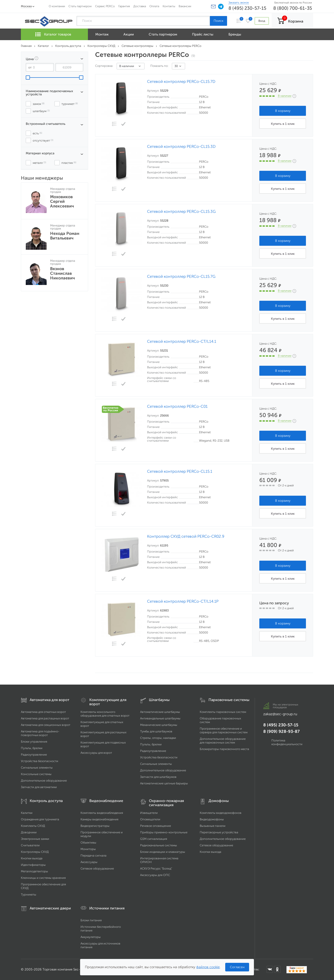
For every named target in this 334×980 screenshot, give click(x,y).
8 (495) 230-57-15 (247, 8)
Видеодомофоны (212, 819)
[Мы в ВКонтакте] (270, 969)
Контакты (169, 6)
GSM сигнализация (154, 839)
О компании (57, 6)
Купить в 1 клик (283, 124)
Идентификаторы (33, 865)
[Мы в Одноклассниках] (277, 969)
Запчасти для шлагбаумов (158, 777)
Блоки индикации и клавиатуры (163, 852)
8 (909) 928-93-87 (281, 731)
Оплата (154, 6)
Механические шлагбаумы (159, 725)
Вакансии (185, 6)
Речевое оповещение (156, 826)
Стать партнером (80, 6)
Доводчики (29, 832)
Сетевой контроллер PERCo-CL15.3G (181, 212)
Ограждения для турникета (40, 819)
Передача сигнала (93, 855)
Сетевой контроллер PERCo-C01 (177, 406)
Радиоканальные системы (159, 845)
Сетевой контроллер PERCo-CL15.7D (181, 82)
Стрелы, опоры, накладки (158, 738)
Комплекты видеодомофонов (221, 813)
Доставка (140, 6)
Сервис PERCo (105, 6)
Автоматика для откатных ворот (43, 712)
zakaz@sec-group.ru (280, 714)
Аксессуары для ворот (96, 753)
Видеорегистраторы (95, 826)
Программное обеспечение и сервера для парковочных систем (224, 730)
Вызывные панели (213, 826)
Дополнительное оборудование (44, 781)
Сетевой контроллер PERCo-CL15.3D (181, 147)
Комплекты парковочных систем (223, 712)
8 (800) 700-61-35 (293, 8)
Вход (262, 21)
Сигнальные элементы (37, 768)
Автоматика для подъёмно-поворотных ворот (40, 733)
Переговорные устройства (219, 832)
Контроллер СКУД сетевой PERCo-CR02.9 (186, 536)
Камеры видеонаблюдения (99, 819)
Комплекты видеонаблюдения (102, 813)
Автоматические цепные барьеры (164, 783)
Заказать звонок (239, 3)
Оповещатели (150, 819)
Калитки (27, 813)
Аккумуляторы (91, 937)
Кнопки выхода (32, 858)
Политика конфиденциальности (287, 742)
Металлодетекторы (34, 871)
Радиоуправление (34, 755)
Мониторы (88, 849)
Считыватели (30, 845)
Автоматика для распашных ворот (45, 718)
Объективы (88, 843)
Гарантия (124, 6)
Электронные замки (35, 839)
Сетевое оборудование (97, 868)
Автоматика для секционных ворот (46, 725)
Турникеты (29, 894)
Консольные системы (36, 774)
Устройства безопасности (40, 761)
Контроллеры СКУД (35, 852)
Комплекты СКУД (33, 826)
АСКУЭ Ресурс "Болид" (156, 868)
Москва (26, 6)
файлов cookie (208, 967)
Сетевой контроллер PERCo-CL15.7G (181, 277)
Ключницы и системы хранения (43, 878)
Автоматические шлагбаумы (160, 712)
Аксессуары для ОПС (155, 875)
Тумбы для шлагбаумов (156, 731)
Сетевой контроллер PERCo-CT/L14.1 (182, 341)
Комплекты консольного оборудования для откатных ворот (105, 714)
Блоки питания (91, 920)
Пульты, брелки (32, 748)
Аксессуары (89, 862)
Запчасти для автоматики (39, 787)
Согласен (237, 967)
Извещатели (149, 813)
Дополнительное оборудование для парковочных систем (223, 741)
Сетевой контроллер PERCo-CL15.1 (180, 471)
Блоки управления (34, 742)
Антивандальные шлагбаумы (160, 718)
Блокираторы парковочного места (224, 749)
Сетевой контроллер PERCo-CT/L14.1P (183, 601)
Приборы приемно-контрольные (164, 832)
